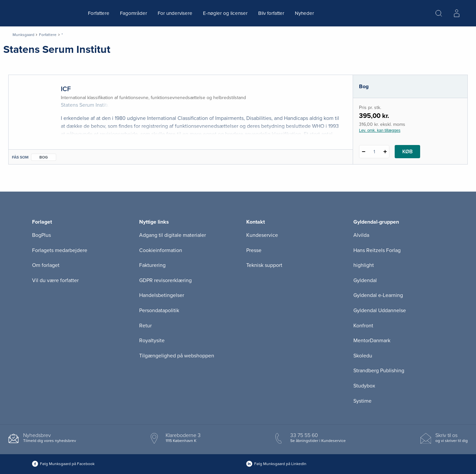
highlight (364, 265)
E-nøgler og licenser (225, 13)
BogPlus (41, 235)
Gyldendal (365, 280)
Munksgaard (23, 35)
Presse (254, 250)
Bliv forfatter (271, 13)
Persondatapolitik (159, 310)
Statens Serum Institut (86, 105)
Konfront (363, 326)
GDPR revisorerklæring (165, 280)
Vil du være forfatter (55, 280)
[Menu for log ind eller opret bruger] (456, 13)
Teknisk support (264, 265)
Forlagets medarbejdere (60, 250)
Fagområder (134, 13)
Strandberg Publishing (379, 371)
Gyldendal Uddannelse (380, 310)
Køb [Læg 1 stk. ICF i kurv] (407, 152)
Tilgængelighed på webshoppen (177, 356)
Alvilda (361, 235)
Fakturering (152, 265)
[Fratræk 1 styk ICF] (363, 152)
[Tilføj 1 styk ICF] (385, 152)
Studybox (364, 386)
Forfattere (99, 13)
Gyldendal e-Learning (378, 295)
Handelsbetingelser (162, 295)
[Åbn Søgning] (439, 13)
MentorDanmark (372, 341)
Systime (362, 401)
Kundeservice (262, 235)
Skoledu (363, 356)
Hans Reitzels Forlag (377, 250)
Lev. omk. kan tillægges (380, 130)
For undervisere (175, 13)
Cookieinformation (161, 250)
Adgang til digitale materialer (173, 235)
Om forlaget (46, 265)
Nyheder (304, 13)
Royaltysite (152, 341)
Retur (145, 326)
